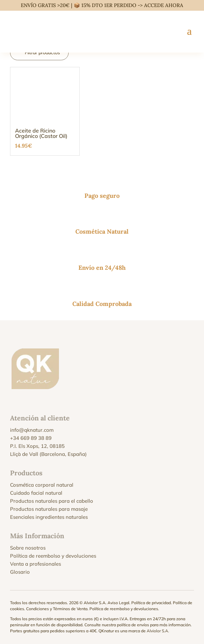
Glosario (20, 572)
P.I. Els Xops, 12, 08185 (37, 446)
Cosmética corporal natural (42, 485)
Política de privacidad (151, 603)
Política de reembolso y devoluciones (53, 556)
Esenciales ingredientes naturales (49, 517)
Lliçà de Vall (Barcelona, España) (48, 454)
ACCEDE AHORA (164, 5)
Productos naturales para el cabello (52, 501)
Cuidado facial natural (36, 493)
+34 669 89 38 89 (31, 438)
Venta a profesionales (36, 564)
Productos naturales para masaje (49, 509)
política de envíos (133, 625)
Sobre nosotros (28, 548)
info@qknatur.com (32, 430)
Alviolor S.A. (158, 631)
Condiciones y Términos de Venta (57, 609)
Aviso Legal (118, 603)
